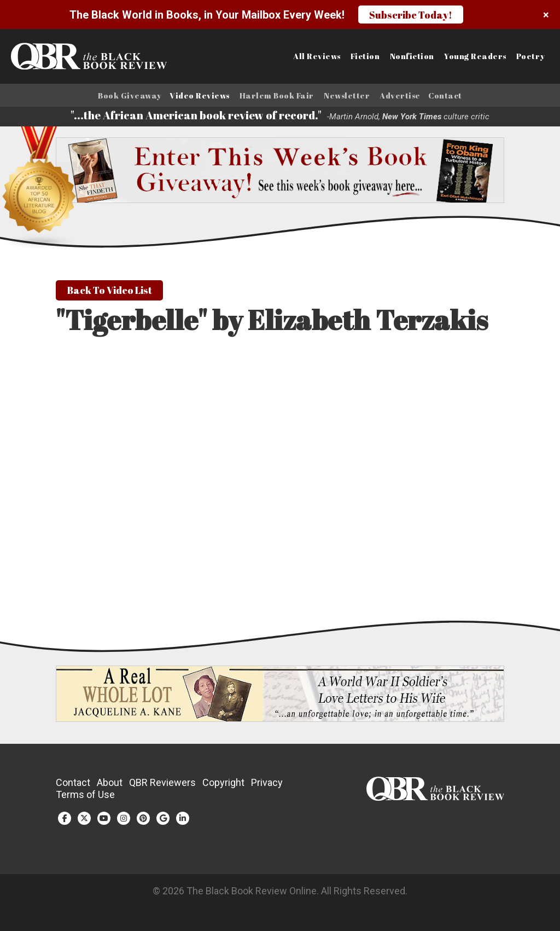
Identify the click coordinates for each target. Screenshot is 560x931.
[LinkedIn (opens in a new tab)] (183, 820)
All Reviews (317, 56)
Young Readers (475, 56)
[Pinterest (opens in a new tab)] (143, 820)
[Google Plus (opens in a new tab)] (163, 820)
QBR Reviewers (162, 784)
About (110, 784)
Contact (445, 96)
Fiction (365, 56)
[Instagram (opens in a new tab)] (124, 820)
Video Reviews (200, 96)
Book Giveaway (130, 96)
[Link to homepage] (70, 56)
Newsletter (347, 96)
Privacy (267, 784)
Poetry (531, 56)
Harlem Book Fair (277, 96)
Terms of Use (85, 796)
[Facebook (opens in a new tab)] (65, 820)
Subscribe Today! (411, 15)
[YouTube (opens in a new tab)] (104, 820)
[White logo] (435, 799)
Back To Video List (109, 292)
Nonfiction (412, 56)
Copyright (223, 784)
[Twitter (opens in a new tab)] (84, 820)
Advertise (400, 96)
